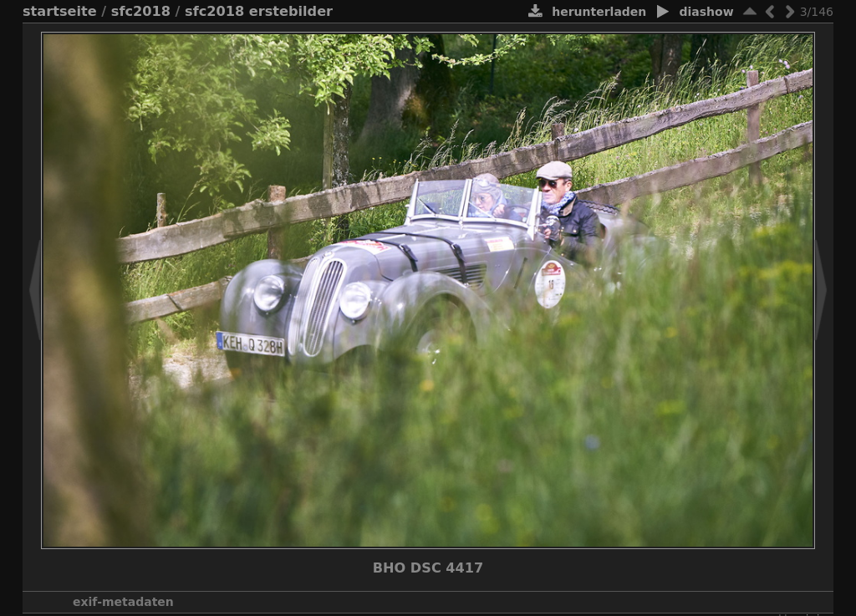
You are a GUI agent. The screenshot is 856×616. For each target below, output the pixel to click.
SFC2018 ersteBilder (259, 11)
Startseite (60, 11)
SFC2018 (141, 11)
